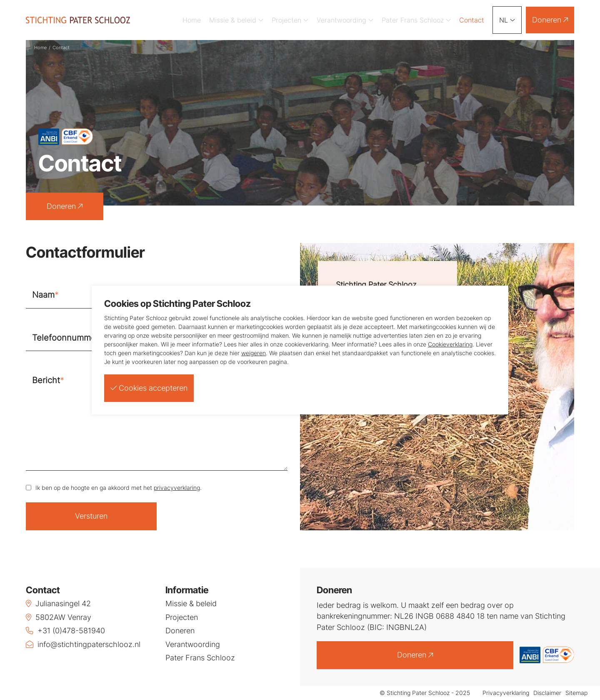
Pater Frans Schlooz (416, 20)
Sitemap (576, 693)
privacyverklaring (177, 488)
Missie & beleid (236, 20)
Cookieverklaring (450, 344)
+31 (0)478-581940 (65, 631)
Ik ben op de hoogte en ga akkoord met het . (119, 488)
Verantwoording (345, 20)
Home (192, 20)
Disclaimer (547, 693)
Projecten (290, 20)
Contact (472, 20)
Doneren (550, 20)
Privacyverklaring (506, 693)
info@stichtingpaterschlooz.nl (83, 644)
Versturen (91, 516)
